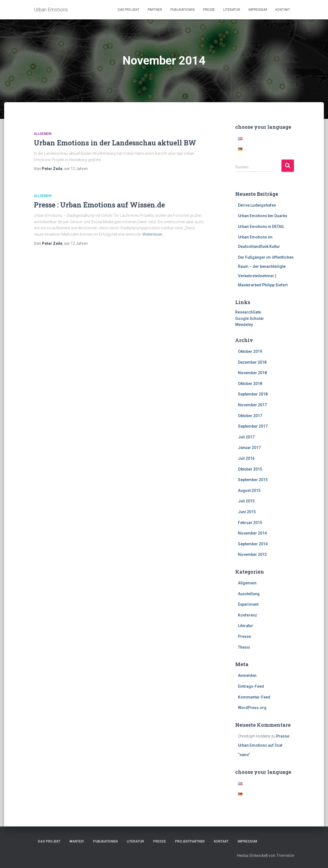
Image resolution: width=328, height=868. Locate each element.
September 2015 (253, 480)
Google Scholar (250, 319)
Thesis (244, 647)
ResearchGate (248, 312)
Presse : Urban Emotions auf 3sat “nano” (265, 745)
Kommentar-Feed (254, 697)
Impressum (258, 10)
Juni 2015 (247, 512)
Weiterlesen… (154, 234)
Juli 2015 (246, 501)
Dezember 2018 (252, 362)
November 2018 (252, 373)
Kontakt (283, 10)
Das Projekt (129, 10)
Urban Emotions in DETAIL (261, 227)
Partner (155, 10)
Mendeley (244, 325)
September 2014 (253, 544)
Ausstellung (249, 594)
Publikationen (183, 10)
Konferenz (248, 615)
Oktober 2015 (250, 469)
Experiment (248, 604)
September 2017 (253, 426)
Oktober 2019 (250, 351)
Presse (209, 10)
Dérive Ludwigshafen (257, 205)
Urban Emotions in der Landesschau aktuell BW (115, 143)
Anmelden (247, 676)
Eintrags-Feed (251, 686)
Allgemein (43, 134)
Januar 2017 (249, 448)
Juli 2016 (246, 458)
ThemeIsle (285, 856)
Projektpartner (190, 841)
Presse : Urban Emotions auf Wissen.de (99, 205)
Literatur (232, 10)
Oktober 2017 (250, 416)
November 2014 (252, 533)
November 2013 (252, 554)
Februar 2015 (250, 523)
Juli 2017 (246, 437)
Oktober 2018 (250, 384)
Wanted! (77, 841)
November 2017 (252, 405)
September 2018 (253, 394)
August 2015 (249, 491)
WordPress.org (252, 708)
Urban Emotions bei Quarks (263, 216)
